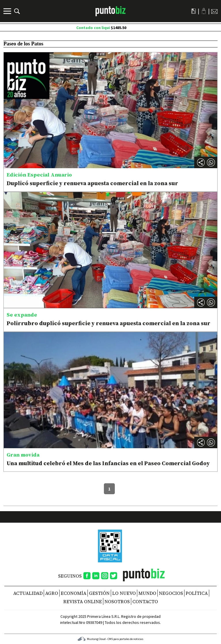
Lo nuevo (124, 593)
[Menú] (8, 11)
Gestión (99, 593)
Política (197, 593)
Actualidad (28, 593)
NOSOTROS (117, 601)
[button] (211, 162)
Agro (52, 593)
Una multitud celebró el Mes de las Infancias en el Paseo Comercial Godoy (108, 463)
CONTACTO (145, 601)
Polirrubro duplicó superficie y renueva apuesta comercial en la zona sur (108, 323)
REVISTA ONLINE (83, 601)
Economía (74, 593)
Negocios (171, 593)
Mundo (147, 593)
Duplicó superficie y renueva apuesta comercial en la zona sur (92, 183)
